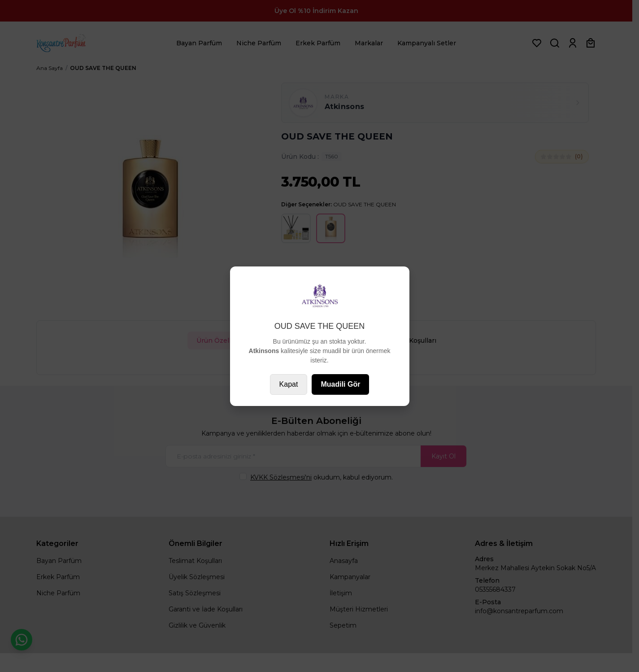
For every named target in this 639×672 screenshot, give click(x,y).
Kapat (289, 384)
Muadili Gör (340, 384)
